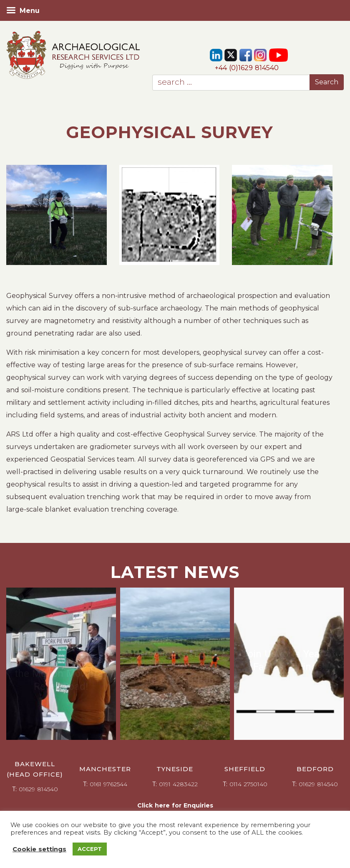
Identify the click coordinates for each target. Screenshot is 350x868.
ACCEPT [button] (90, 849)
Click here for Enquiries (175, 805)
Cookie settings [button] (39, 849)
